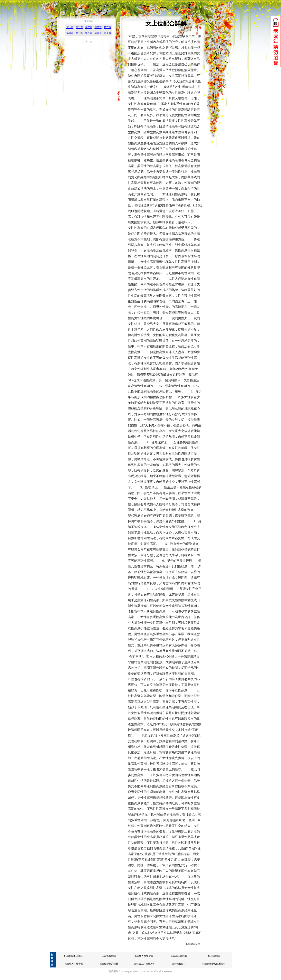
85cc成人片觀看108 (144, 964)
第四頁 (98, 27)
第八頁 (89, 33)
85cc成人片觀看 (179, 956)
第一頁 (70, 27)
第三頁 (89, 27)
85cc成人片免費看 (144, 956)
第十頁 (108, 33)
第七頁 (79, 33)
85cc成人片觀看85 (74, 964)
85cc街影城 (214, 956)
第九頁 (98, 33)
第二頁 (79, 27)
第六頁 (70, 33)
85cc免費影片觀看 (109, 964)
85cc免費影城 (109, 956)
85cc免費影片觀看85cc (214, 964)
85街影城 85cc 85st (74, 956)
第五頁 (108, 27)
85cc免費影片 (179, 964)
